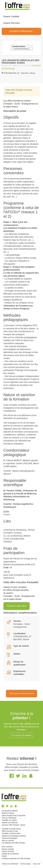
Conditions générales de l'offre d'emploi (16, 858)
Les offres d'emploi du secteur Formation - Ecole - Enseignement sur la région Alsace (21, 104)
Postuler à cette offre (17, 606)
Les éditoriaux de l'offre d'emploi (13, 843)
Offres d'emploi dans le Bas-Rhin (14, 815)
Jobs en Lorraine (8, 840)
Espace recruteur (8, 851)
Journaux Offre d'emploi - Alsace (13, 825)
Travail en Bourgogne (9, 838)
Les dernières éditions (10, 811)
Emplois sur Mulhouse (10, 823)
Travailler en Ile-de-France (11, 829)
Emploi (4, 856)
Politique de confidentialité (10, 864)
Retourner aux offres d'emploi (21, 693)
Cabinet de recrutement (10, 854)
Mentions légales (26, 864)
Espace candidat (8, 849)
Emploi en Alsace (8, 813)
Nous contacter (7, 847)
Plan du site (37, 864)
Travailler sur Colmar (9, 820)
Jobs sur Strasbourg (9, 818)
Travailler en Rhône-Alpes (11, 833)
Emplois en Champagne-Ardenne (14, 836)
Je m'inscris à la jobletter (21, 735)
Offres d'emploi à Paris (10, 831)
